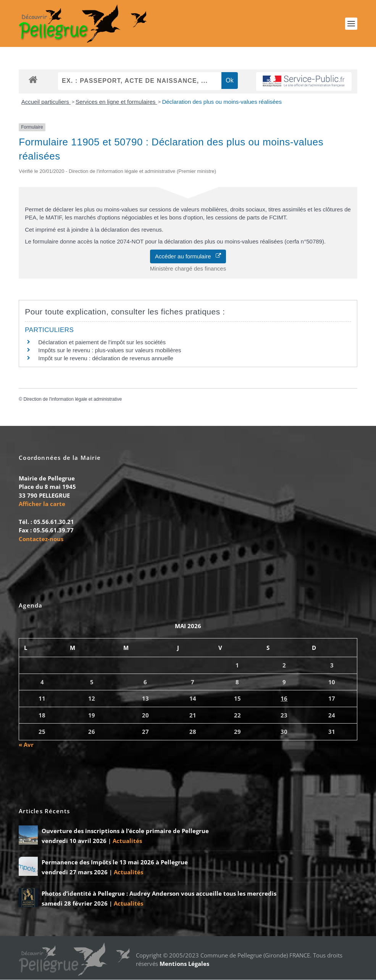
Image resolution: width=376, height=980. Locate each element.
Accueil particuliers (46, 102)
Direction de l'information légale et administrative (73, 399)
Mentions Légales (184, 964)
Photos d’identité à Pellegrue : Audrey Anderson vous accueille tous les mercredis (159, 894)
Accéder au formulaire (188, 256)
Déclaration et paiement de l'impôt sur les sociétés (102, 343)
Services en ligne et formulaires (116, 102)
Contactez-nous (41, 539)
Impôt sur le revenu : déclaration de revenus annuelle (106, 359)
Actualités (127, 841)
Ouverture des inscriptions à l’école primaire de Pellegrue (125, 831)
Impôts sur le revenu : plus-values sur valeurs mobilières (110, 351)
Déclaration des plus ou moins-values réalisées (222, 102)
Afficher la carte (42, 504)
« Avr (26, 745)
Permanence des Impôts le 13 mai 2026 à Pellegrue (115, 862)
